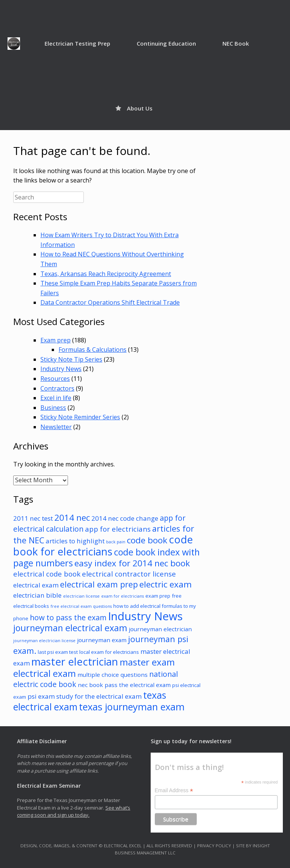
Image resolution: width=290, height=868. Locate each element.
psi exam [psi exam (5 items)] (41, 696)
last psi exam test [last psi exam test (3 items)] (58, 652)
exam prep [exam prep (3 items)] (158, 596)
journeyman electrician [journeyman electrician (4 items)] (160, 629)
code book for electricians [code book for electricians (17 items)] (103, 546)
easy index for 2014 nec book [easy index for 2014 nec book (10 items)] (132, 563)
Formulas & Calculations (93, 350)
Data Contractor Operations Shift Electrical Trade (110, 302)
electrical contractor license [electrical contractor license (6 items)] (129, 574)
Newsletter (56, 427)
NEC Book (236, 43)
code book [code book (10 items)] (147, 540)
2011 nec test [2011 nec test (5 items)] (33, 518)
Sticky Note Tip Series (71, 359)
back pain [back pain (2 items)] (116, 542)
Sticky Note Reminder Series (80, 417)
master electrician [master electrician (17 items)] (75, 662)
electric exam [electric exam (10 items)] (166, 584)
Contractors (57, 388)
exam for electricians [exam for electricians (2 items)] (123, 596)
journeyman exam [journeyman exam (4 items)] (102, 640)
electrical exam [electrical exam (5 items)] (36, 585)
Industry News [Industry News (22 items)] (145, 616)
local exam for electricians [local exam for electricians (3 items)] (109, 652)
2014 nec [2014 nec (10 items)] (72, 518)
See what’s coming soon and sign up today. (74, 811)
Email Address (174, 791)
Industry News (61, 369)
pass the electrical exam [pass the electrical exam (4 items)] (138, 685)
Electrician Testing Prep (77, 43)
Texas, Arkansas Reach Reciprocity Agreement (106, 274)
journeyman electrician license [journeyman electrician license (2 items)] (44, 641)
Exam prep (56, 340)
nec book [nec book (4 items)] (90, 685)
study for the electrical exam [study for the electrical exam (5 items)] (99, 696)
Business (53, 408)
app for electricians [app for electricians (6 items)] (118, 529)
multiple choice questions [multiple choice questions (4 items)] (113, 675)
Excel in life (56, 398)
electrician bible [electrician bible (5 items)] (37, 595)
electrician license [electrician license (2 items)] (81, 596)
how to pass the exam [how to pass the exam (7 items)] (68, 617)
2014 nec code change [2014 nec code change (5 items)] (125, 518)
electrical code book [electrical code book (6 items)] (47, 574)
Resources (55, 379)
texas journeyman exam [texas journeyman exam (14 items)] (132, 707)
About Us (134, 108)
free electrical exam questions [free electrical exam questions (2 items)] (81, 606)
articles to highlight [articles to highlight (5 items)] (75, 541)
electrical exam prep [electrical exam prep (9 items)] (99, 584)
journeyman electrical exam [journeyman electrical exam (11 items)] (70, 628)
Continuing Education (166, 43)
